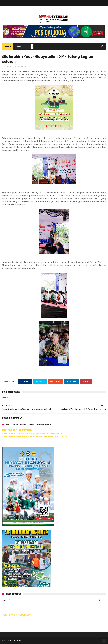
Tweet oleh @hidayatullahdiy (16, 614)
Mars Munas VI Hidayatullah (17, 430)
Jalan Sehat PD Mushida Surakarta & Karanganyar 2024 (32, 433)
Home (8, 47)
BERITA (23, 66)
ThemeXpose (18, 640)
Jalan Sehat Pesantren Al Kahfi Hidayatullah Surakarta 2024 (35, 436)
